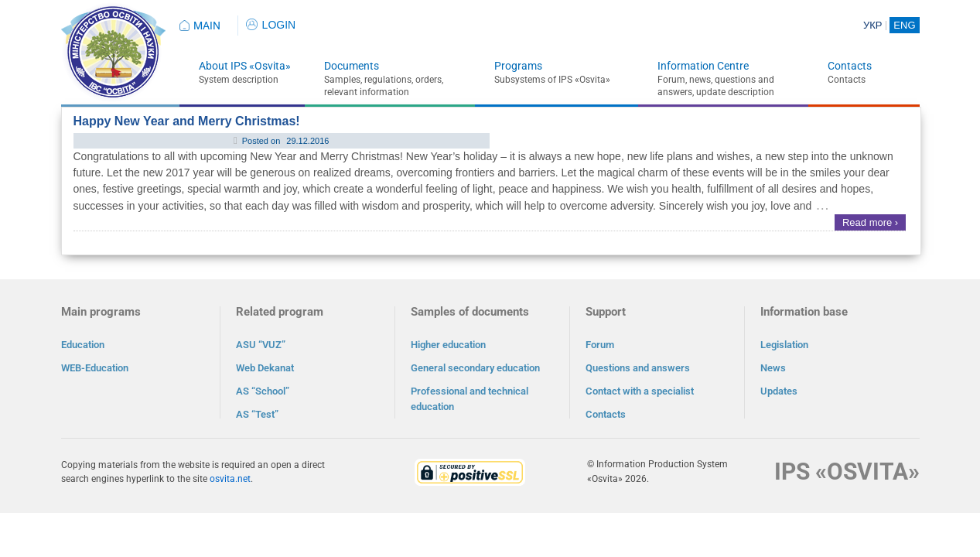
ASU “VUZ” (261, 345)
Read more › (870, 222)
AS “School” (263, 391)
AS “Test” (257, 414)
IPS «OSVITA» (847, 472)
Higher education (448, 345)
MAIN (207, 26)
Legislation (784, 345)
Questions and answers (638, 368)
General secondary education (475, 368)
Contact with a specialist (640, 391)
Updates (779, 391)
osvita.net (230, 479)
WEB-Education (95, 368)
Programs (518, 66)
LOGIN (271, 25)
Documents (352, 66)
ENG (904, 25)
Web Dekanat (265, 368)
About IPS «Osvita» (245, 66)
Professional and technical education (470, 399)
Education (83, 345)
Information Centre (703, 66)
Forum (600, 345)
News (773, 368)
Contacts (850, 66)
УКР (873, 25)
